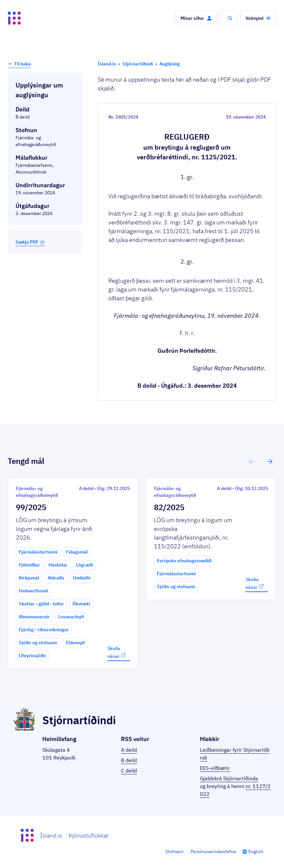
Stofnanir (175, 851)
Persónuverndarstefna (213, 851)
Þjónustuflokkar (89, 835)
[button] (196, 18)
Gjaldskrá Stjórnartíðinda (229, 778)
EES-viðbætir (215, 768)
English (256, 851)
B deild (129, 760)
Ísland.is (51, 835)
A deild (129, 750)
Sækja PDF (30, 242)
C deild (129, 771)
